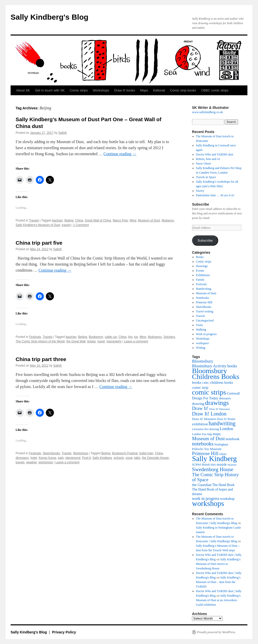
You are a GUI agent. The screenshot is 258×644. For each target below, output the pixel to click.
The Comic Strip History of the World (40, 341)
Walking (201, 330)
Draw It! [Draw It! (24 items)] (200, 408)
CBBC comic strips (215, 90)
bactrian (57, 220)
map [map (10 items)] (210, 434)
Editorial (159, 90)
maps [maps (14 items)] (217, 434)
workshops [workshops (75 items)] (208, 503)
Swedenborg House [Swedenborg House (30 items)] (213, 469)
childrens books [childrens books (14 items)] (222, 382)
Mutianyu (168, 220)
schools (119, 458)
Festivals (35, 337)
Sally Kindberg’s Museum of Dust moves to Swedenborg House (218, 564)
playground (73, 458)
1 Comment (81, 225)
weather (31, 462)
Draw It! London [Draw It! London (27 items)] (209, 414)
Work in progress (206, 334)
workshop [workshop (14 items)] (227, 499)
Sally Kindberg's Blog (50, 17)
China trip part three (41, 359)
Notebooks (203, 298)
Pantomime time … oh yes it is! (215, 195)
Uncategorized (205, 320)
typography (114, 341)
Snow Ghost (203, 164)
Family (200, 280)
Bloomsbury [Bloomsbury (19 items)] (203, 361)
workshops (46, 462)
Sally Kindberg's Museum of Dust (38, 225)
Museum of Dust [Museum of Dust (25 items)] (208, 439)
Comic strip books (183, 90)
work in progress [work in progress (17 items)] (206, 498)
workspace (202, 343)
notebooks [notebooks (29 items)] (203, 444)
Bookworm (96, 337)
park (61, 458)
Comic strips (79, 90)
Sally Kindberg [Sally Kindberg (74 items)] (214, 459)
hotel (34, 458)
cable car (111, 337)
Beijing (69, 220)
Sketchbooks (51, 453)
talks (137, 458)
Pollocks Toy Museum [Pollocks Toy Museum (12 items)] (207, 449)
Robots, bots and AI (208, 159)
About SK (23, 90)
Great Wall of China (98, 220)
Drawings (202, 266)
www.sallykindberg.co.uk (207, 112)
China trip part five (39, 243)
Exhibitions (203, 275)
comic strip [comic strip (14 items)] (200, 388)
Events (200, 271)
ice (136, 337)
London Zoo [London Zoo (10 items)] (199, 434)
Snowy (200, 191)
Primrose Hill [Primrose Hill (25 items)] (205, 453)
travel (101, 341)
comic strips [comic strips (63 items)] (209, 392)
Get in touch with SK (50, 90)
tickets (91, 341)
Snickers (169, 337)
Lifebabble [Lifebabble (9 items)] (198, 429)
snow (129, 458)
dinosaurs (22, 458)
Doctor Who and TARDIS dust (215, 154)
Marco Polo (120, 220)
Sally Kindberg (102, 458)
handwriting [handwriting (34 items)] (222, 423)
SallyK (63, 133)
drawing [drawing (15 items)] (198, 404)
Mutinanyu (155, 337)
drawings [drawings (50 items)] (217, 403)
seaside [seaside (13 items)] (222, 464)
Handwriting (204, 289)
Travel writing (205, 311)
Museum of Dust (149, 220)
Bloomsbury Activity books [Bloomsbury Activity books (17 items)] (215, 366)
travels (66, 225)
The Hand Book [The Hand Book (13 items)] (223, 485)
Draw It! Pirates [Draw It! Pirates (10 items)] (226, 419)
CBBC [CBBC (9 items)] (206, 383)
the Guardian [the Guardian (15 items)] (202, 485)
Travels (34, 220)
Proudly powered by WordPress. (216, 632)
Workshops (101, 90)
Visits (199, 325)
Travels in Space (206, 177)
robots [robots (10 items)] (223, 454)
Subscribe (205, 240)
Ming (133, 220)
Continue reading (120, 154)
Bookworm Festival (125, 453)
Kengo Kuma (47, 458)
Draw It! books (125, 90)
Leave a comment (136, 341)
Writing (201, 348)
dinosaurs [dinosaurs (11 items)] (225, 398)
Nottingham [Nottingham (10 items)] (221, 444)
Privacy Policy (64, 632)
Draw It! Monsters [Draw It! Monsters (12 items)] (204, 419)
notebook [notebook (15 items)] (232, 439)
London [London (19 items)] (226, 429)
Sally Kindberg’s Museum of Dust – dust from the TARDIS (218, 582)
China (79, 220)
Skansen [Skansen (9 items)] (232, 465)
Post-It (87, 458)
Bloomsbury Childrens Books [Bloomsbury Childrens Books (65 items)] (216, 374)
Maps (144, 90)
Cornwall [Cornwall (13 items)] (233, 393)
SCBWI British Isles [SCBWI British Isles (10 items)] (204, 465)
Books (200, 257)
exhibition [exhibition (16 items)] (200, 424)
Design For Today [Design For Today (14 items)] (205, 398)
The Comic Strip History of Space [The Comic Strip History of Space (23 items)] (215, 477)
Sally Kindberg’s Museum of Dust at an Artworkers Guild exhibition (218, 600)
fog (130, 337)
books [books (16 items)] (197, 382)
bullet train (146, 453)
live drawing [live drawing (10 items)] (212, 429)
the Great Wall (76, 341)
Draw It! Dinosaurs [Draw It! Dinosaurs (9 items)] (219, 409)
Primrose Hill (204, 302)
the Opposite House (155, 458)
